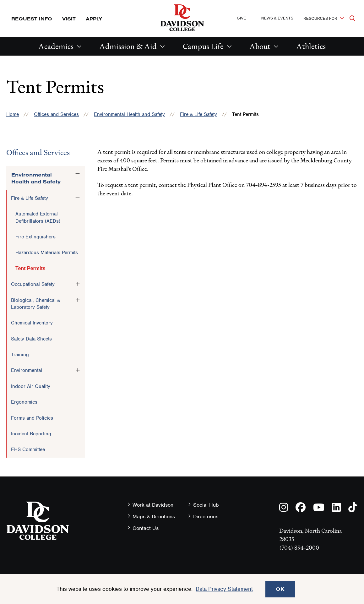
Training (20, 355)
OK (280, 589)
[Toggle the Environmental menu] (78, 370)
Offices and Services (56, 114)
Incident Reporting (31, 434)
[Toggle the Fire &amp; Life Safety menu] (78, 198)
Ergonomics (24, 402)
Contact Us (146, 528)
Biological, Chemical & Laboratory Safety (35, 304)
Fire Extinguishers (35, 237)
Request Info (32, 19)
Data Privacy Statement (224, 589)
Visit (69, 19)
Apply (94, 19)
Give (242, 18)
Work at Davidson (153, 505)
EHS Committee (28, 449)
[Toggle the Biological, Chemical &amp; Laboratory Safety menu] (78, 300)
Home (13, 114)
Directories (206, 517)
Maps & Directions (154, 517)
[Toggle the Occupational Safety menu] (78, 284)
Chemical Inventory (32, 323)
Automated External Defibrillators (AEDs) (38, 217)
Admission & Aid (128, 46)
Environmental (27, 370)
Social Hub (206, 505)
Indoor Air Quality (31, 386)
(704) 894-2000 (299, 548)
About (260, 46)
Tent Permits (30, 268)
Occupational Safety (33, 284)
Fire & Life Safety (198, 114)
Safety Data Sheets (31, 339)
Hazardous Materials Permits (47, 253)
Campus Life (203, 46)
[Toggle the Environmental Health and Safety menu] (78, 174)
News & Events (277, 18)
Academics (56, 46)
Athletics (311, 46)
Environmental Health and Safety (129, 114)
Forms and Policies (32, 418)
